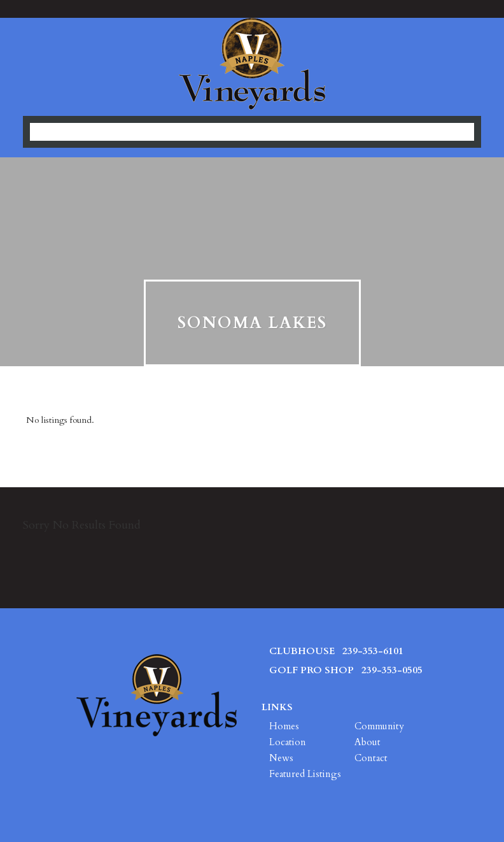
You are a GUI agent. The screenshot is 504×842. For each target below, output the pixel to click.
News (281, 758)
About (367, 742)
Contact (371, 758)
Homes (284, 726)
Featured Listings (305, 774)
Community (379, 726)
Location (288, 742)
